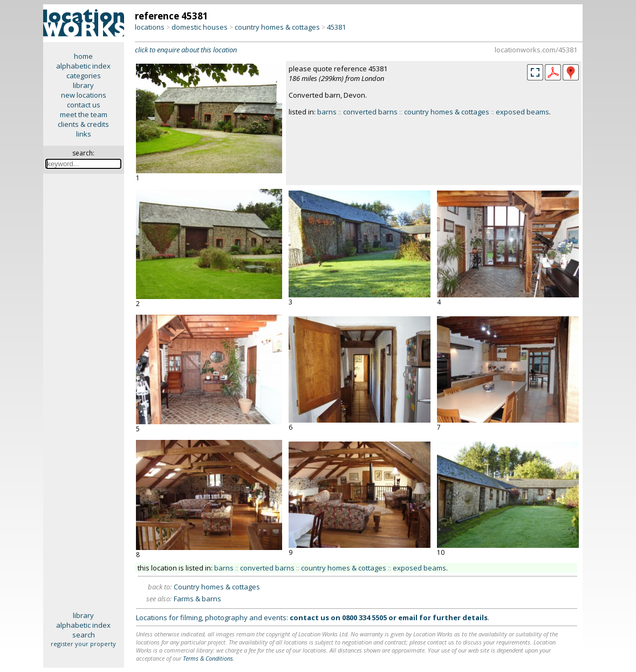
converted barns (370, 112)
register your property (83, 644)
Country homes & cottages (217, 587)
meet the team (84, 114)
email (408, 617)
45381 (336, 27)
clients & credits (83, 124)
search (84, 635)
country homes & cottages (277, 27)
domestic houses (200, 27)
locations (150, 27)
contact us (84, 105)
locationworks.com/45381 (536, 50)
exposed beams (522, 112)
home (83, 56)
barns (327, 112)
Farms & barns (197, 599)
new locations (84, 95)
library (83, 85)
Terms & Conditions (208, 658)
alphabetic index (83, 66)
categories (84, 76)
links (84, 134)
